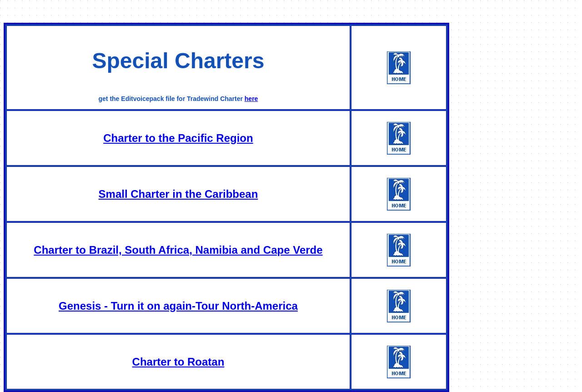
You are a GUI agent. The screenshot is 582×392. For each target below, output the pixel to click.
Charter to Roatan (178, 362)
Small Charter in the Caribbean (178, 194)
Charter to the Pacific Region (178, 138)
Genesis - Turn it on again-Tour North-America (178, 306)
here (251, 99)
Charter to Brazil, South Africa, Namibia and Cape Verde (178, 250)
